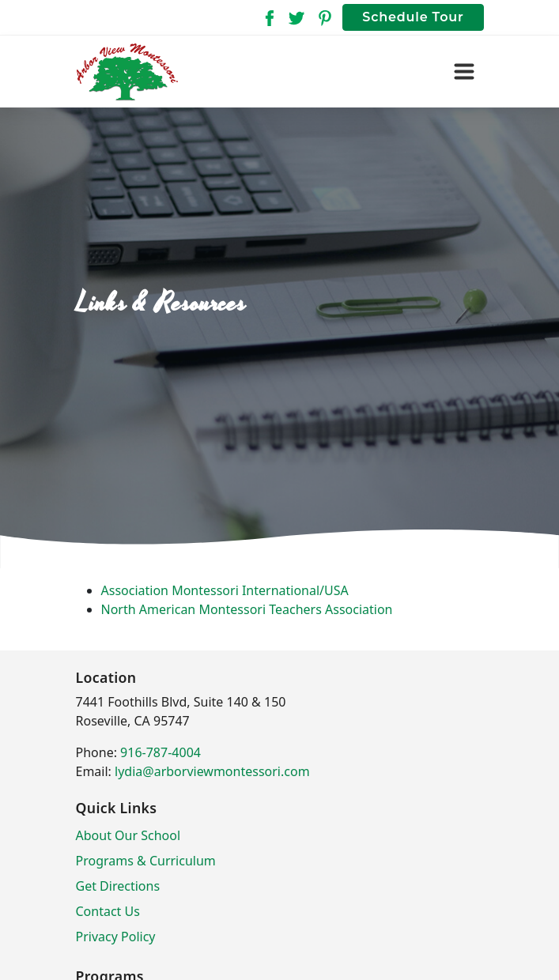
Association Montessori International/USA (225, 590)
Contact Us (108, 911)
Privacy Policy (116, 937)
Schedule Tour (413, 17)
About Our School (128, 835)
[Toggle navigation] (464, 72)
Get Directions (118, 886)
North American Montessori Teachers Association (247, 609)
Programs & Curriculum (146, 861)
